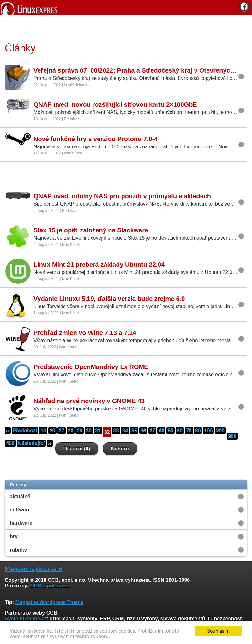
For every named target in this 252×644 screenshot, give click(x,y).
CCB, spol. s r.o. (50, 586)
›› (50, 443)
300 (232, 436)
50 (171, 430)
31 (98, 430)
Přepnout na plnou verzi (33, 569)
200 (220, 430)
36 (143, 430)
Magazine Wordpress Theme (49, 602)
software (20, 510)
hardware (21, 523)
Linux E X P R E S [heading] (126, 8)
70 (189, 430)
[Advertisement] (124, 28)
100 (208, 430)
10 (43, 430)
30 (89, 430)
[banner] (126, 8)
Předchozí (25, 430)
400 (10, 443)
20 (52, 430)
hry (14, 537)
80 (198, 430)
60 (180, 430)
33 (116, 430)
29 (80, 430)
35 (134, 430)
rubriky (18, 550)
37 (153, 430)
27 (62, 430)
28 (71, 430)
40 (161, 430)
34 (125, 430)
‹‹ (8, 430)
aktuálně (20, 496)
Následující (31, 443)
